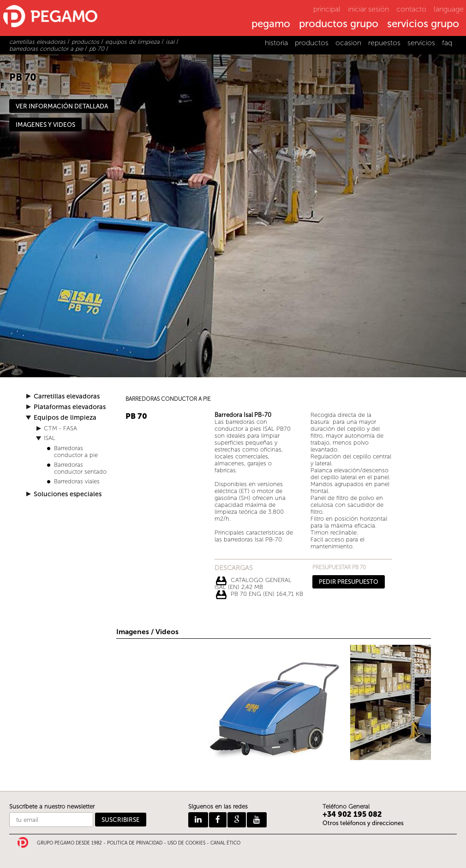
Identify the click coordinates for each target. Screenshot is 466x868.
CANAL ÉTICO (225, 843)
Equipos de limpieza (65, 418)
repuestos (384, 43)
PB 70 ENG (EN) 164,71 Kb (267, 594)
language (449, 9)
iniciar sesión (368, 9)
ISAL (50, 438)
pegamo (271, 24)
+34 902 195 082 (352, 814)
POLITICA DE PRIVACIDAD (135, 843)
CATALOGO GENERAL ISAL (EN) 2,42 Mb (253, 581)
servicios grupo (423, 24)
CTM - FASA (60, 428)
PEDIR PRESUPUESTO (349, 582)
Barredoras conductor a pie (76, 452)
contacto (411, 9)
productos (312, 43)
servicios (421, 43)
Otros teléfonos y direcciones (363, 823)
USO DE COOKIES (186, 843)
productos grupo (339, 24)
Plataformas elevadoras (70, 407)
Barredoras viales (77, 481)
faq (447, 43)
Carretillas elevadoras (67, 396)
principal (327, 9)
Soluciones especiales (68, 494)
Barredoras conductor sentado (80, 468)
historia (276, 43)
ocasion (348, 43)
